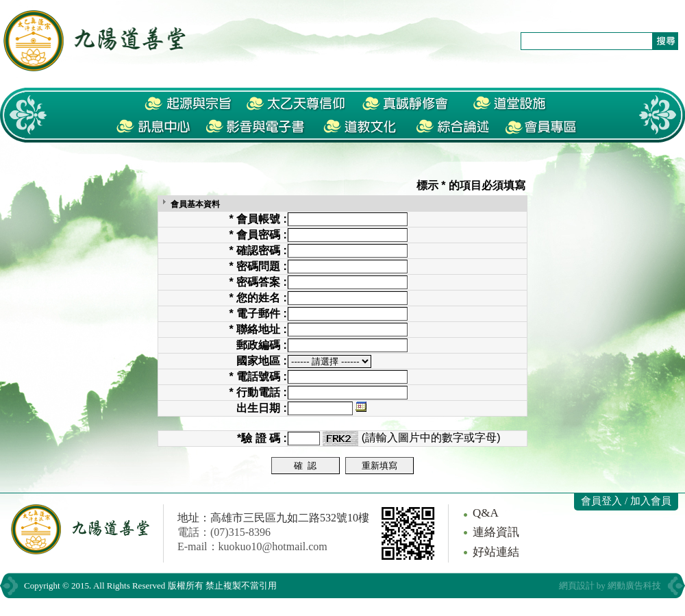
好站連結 (496, 552)
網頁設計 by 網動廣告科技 (610, 586)
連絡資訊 (496, 532)
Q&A (486, 513)
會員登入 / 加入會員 (626, 501)
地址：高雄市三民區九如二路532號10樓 (273, 518)
